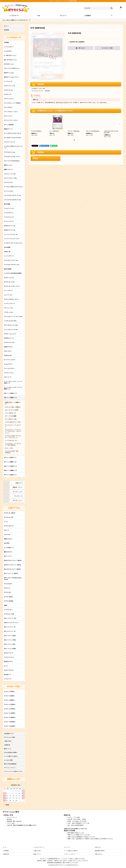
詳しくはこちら (17, 821)
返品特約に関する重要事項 (76, 42)
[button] (112, 16)
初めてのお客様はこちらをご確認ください (25, 825)
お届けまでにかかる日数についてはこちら (76, 829)
